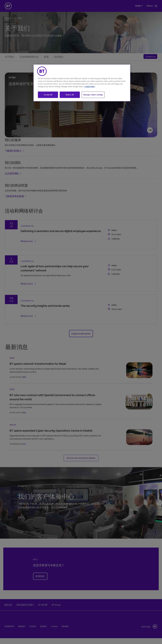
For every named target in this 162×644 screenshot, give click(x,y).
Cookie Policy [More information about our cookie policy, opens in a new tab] (90, 87)
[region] (82, 83)
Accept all (48, 95)
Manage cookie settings (93, 95)
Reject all (70, 95)
